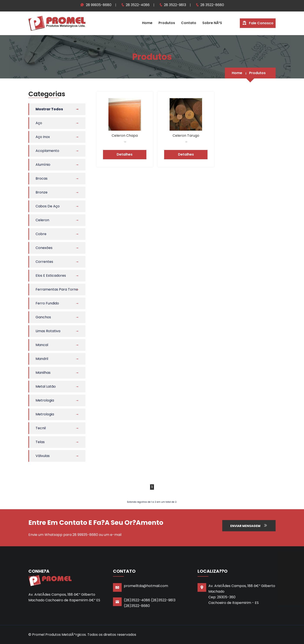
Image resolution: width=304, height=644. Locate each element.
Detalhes (125, 154)
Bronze (42, 192)
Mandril (42, 359)
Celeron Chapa (125, 136)
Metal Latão (46, 386)
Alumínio (43, 165)
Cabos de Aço (48, 206)
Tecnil (41, 428)
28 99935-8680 (99, 5)
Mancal (42, 345)
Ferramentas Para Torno (57, 289)
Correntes (44, 262)
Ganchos (43, 317)
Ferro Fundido (47, 303)
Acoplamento (47, 151)
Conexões (44, 248)
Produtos (167, 23)
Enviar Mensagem (249, 526)
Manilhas (43, 373)
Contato (189, 23)
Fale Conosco (258, 23)
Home (147, 23)
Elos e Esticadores (51, 276)
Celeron (42, 220)
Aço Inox (43, 137)
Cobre (41, 234)
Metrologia (45, 400)
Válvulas (43, 456)
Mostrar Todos (49, 109)
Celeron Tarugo (186, 136)
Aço (39, 123)
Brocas (42, 178)
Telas (40, 442)
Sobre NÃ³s (212, 23)
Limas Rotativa (48, 331)
